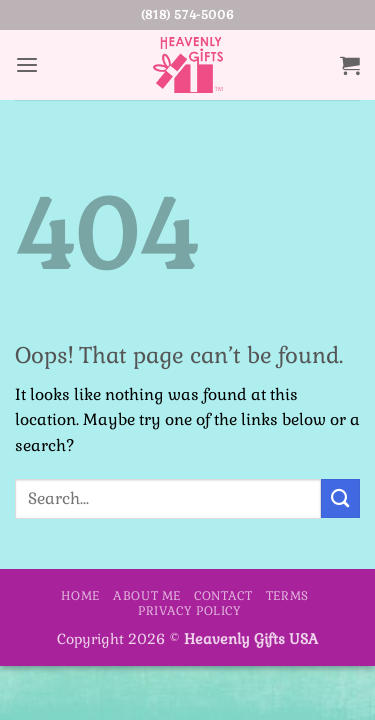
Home (80, 596)
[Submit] (340, 498)
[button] (27, 65)
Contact (223, 596)
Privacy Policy (189, 611)
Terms (287, 596)
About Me (147, 596)
